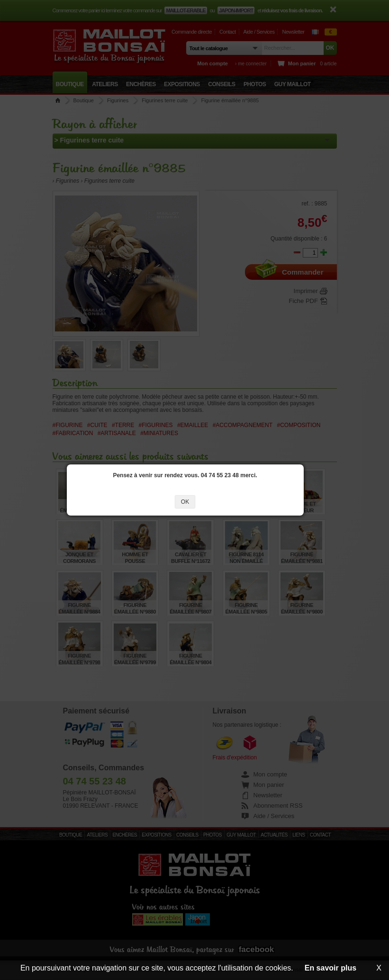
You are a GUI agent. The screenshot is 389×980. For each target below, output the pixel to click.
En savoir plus (330, 968)
